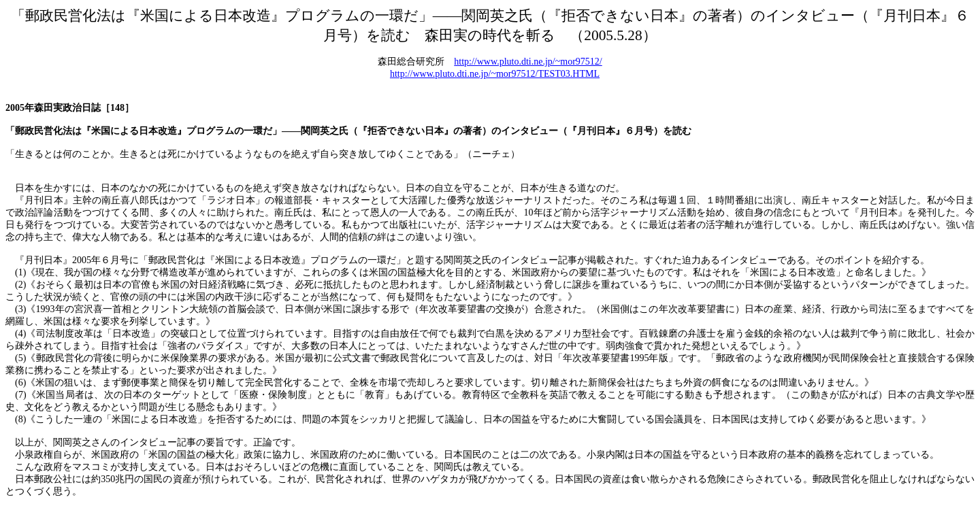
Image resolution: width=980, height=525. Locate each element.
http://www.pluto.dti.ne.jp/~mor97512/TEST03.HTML (495, 74)
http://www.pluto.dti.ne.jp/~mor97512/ (528, 62)
